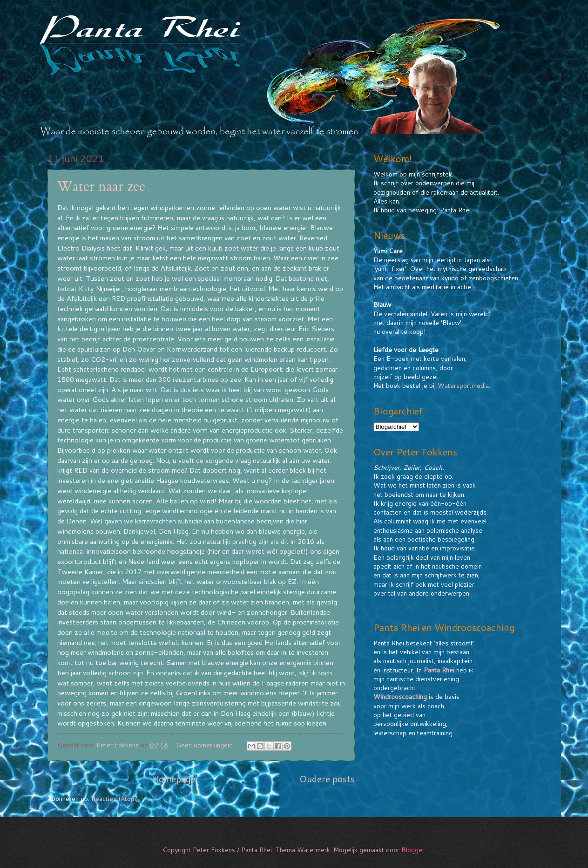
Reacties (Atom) (115, 798)
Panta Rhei (439, 670)
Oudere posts (327, 779)
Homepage (173, 779)
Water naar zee (101, 186)
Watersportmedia (463, 385)
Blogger (413, 850)
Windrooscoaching (400, 696)
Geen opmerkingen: (205, 745)
